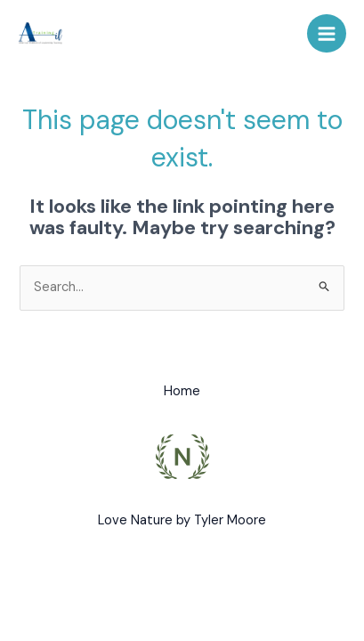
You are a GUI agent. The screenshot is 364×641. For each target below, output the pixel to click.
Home (182, 391)
